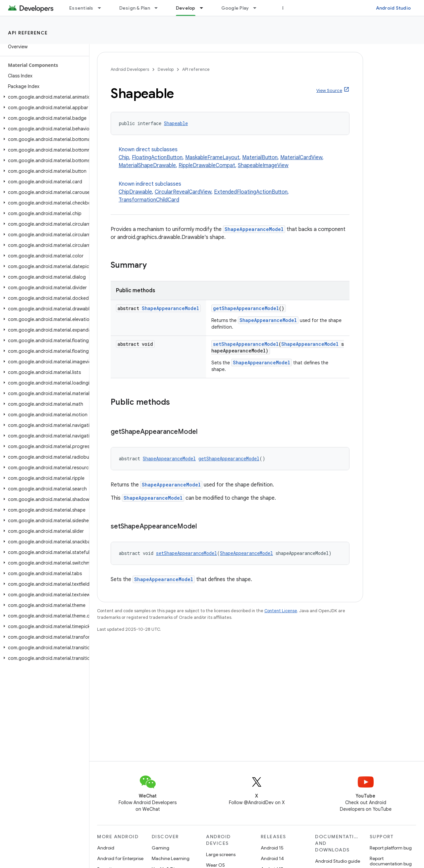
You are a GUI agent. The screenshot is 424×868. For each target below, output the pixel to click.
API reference (28, 33)
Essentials (81, 8)
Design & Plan (135, 8)
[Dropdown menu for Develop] (204, 8)
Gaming (160, 848)
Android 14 (272, 858)
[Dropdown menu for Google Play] (258, 8)
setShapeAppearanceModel (246, 344)
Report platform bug (391, 848)
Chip (124, 158)
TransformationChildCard (149, 200)
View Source (329, 91)
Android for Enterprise (120, 858)
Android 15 (272, 848)
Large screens (221, 854)
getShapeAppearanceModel (246, 308)
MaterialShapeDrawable (147, 165)
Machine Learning (171, 858)
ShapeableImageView (263, 165)
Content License (281, 611)
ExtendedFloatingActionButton (251, 192)
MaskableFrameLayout (212, 158)
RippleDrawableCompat (207, 165)
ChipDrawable (135, 192)
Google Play (235, 8)
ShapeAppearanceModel (254, 229)
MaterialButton (260, 158)
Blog (287, 8)
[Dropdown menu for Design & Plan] (159, 8)
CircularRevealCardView (183, 192)
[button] (43, 97)
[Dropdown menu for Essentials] (102, 8)
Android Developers (130, 69)
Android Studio (394, 8)
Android (106, 848)
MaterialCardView (301, 158)
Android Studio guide (338, 861)
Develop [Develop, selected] (186, 8)
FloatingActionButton (157, 158)
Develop (166, 69)
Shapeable (176, 123)
